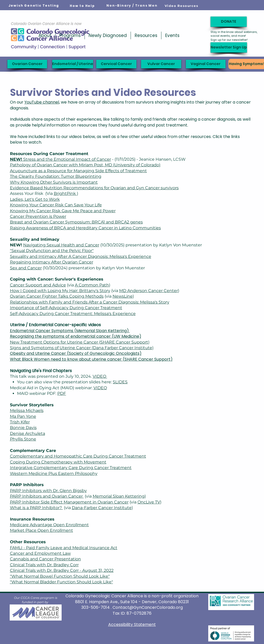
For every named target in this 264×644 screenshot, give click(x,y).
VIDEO (100, 376)
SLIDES (120, 382)
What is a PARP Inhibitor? (36, 508)
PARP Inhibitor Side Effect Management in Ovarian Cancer (69, 502)
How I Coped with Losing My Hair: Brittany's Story (60, 291)
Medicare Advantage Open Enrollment (49, 525)
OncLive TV (149, 502)
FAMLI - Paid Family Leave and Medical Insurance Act (64, 548)
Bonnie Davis (23, 428)
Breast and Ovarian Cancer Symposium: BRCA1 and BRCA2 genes (76, 222)
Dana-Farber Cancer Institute (102, 508)
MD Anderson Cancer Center (149, 291)
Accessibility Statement (132, 624)
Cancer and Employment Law (40, 553)
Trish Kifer (20, 422)
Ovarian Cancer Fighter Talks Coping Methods (57, 296)
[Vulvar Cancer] (161, 64)
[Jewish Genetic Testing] (34, 6)
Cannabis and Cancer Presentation (45, 559)
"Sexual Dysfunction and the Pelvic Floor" (52, 251)
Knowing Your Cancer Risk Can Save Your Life (56, 205)
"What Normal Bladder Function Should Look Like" (61, 582)
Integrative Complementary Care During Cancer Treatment (71, 468)
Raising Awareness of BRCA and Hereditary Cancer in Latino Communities (85, 228)
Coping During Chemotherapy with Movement (58, 462)
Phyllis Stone (23, 439)
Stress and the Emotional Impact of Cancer (60, 159)
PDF (62, 393)
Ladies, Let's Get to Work (35, 199)
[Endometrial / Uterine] (73, 64)
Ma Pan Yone (23, 416)
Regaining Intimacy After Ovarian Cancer (52, 262)
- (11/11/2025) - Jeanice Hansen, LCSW (148, 159)
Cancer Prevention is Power (38, 216)
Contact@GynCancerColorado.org (148, 607)
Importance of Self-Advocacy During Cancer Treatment (66, 308)
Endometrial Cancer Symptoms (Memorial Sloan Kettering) (70, 331)
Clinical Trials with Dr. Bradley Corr (44, 565)
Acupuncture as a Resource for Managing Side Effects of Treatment (78, 171)
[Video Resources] (182, 6)
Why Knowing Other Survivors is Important (54, 182)
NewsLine (123, 296)
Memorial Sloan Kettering (119, 496)
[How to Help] (82, 6)
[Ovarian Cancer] (27, 64)
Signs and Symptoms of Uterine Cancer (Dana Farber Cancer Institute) (82, 348)
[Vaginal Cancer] (206, 64)
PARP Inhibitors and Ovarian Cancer (47, 496)
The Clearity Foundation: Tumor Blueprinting (56, 176)
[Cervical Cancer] (116, 64)
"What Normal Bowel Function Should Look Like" (60, 576)
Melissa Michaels (27, 411)
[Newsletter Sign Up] (229, 47)
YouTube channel (42, 102)
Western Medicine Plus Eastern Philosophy (54, 473)
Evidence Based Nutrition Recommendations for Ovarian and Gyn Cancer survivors (94, 188)
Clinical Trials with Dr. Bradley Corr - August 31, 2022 (62, 570)
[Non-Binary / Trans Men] (132, 6)
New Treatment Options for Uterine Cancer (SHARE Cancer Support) (80, 342)
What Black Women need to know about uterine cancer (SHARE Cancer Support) (91, 359)
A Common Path (92, 285)
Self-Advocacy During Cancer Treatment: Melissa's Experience (73, 314)
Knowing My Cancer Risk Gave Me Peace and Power (63, 211)
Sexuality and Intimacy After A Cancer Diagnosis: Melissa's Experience (81, 256)
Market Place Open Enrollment (41, 530)
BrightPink (65, 193)
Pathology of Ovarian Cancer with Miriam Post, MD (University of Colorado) (85, 165)
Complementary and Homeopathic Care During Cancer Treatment (78, 456)
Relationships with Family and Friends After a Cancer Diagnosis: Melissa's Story (90, 302)
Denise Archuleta (27, 433)
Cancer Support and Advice (38, 285)
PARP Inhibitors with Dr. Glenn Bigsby (48, 491)
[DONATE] (229, 22)
